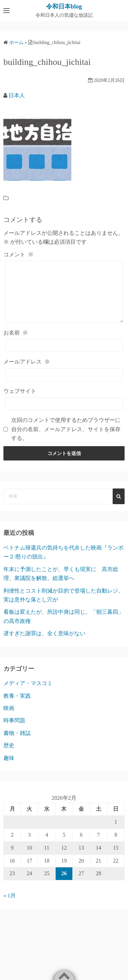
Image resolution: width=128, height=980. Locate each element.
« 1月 (10, 896)
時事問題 (14, 720)
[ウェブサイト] (64, 404)
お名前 (16, 333)
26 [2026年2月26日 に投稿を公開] (64, 873)
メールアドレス (27, 362)
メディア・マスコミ (28, 683)
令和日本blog (64, 6)
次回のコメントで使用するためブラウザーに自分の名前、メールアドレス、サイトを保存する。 (66, 429)
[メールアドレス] (64, 375)
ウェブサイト (20, 391)
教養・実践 (17, 696)
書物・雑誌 (17, 733)
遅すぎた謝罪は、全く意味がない (44, 633)
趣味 (9, 758)
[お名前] (64, 345)
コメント (18, 254)
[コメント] (64, 292)
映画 (9, 708)
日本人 (17, 95)
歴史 (9, 745)
